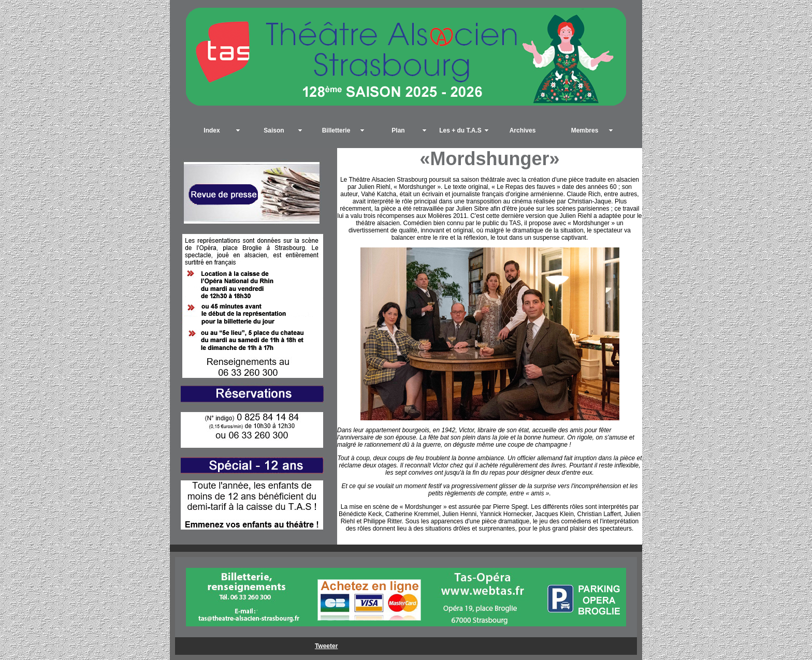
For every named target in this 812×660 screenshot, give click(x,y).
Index (212, 130)
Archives (523, 130)
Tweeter (326, 646)
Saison (274, 130)
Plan (398, 130)
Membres (585, 130)
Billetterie (336, 130)
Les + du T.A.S (460, 130)
